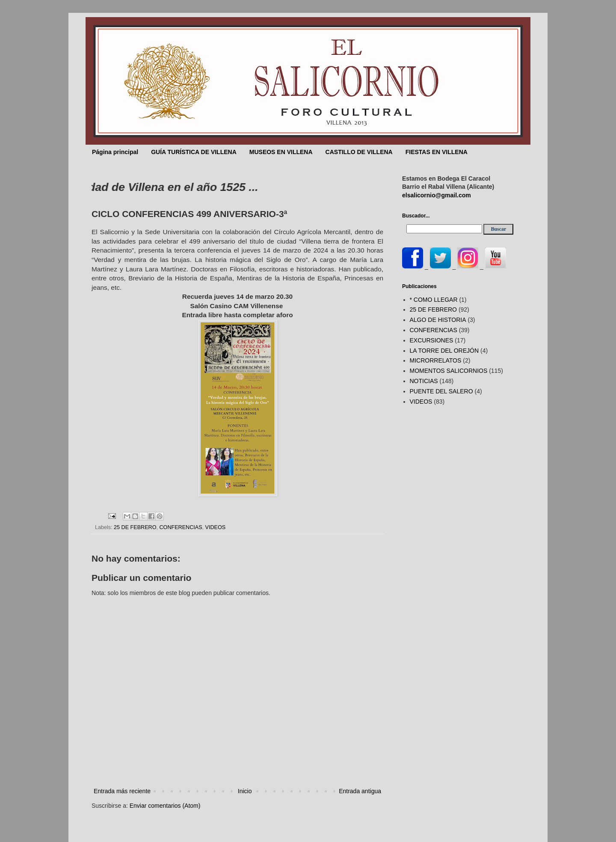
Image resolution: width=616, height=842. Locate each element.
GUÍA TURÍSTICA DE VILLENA (194, 152)
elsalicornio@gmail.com (437, 195)
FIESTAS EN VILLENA (437, 152)
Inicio (245, 791)
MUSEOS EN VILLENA (281, 152)
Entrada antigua (360, 791)
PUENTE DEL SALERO (441, 391)
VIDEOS (216, 527)
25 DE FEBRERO (135, 527)
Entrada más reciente (122, 791)
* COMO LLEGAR (434, 300)
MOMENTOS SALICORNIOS (449, 371)
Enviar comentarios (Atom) (165, 806)
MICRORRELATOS (436, 360)
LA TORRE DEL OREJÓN (444, 351)
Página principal (115, 152)
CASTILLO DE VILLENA (359, 152)
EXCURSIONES (432, 340)
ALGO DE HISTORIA (438, 320)
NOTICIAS (424, 381)
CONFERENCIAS (181, 527)
